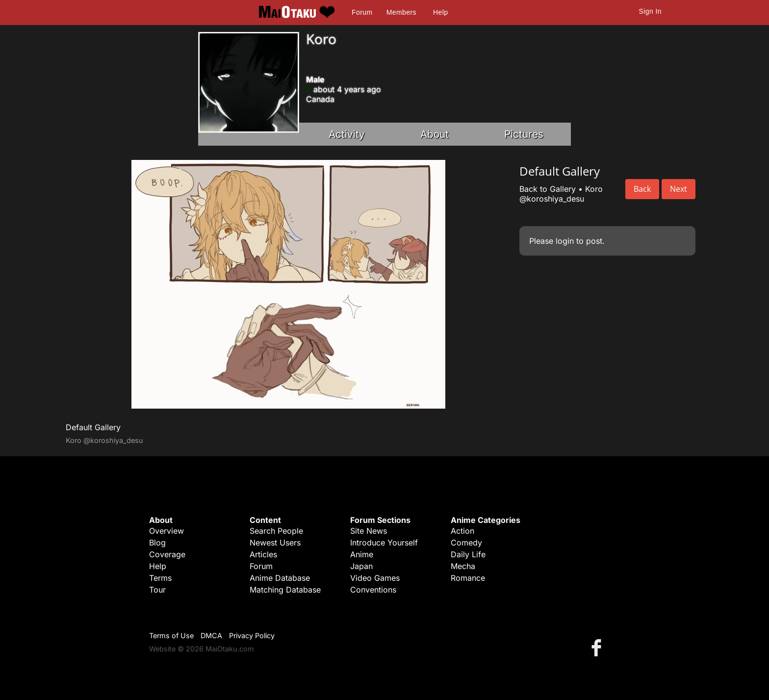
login (565, 241)
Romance (468, 578)
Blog (157, 543)
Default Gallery (93, 427)
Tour (157, 590)
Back (642, 189)
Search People (276, 531)
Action (462, 531)
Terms (160, 578)
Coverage (167, 554)
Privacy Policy (252, 635)
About (435, 134)
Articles (263, 554)
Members (401, 12)
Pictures (524, 134)
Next (679, 189)
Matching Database (285, 590)
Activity (347, 134)
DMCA (211, 635)
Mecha (463, 566)
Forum (362, 12)
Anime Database (280, 578)
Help (440, 12)
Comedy (466, 543)
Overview (167, 531)
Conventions (373, 590)
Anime (362, 554)
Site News (369, 531)
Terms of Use (171, 635)
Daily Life (468, 554)
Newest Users (275, 543)
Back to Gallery (548, 189)
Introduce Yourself (384, 543)
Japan (361, 566)
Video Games (375, 578)
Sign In (650, 11)
